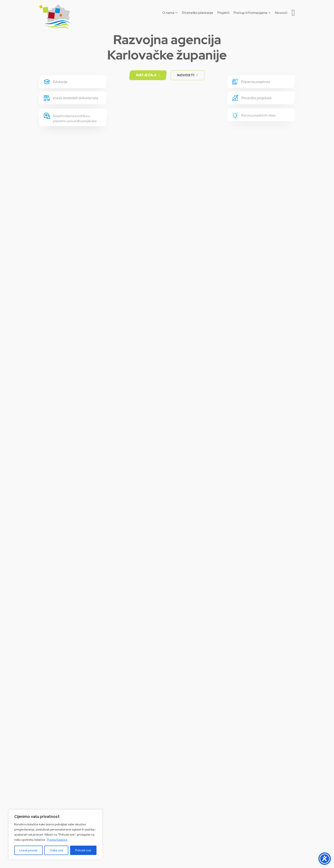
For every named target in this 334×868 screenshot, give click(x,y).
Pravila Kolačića (57, 840)
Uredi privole (29, 850)
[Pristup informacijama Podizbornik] (269, 13)
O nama (168, 13)
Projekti (223, 13)
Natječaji (148, 75)
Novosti (281, 13)
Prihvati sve (83, 850)
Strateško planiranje (198, 13)
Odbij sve (56, 850)
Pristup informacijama (250, 13)
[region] (55, 835)
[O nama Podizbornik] (176, 13)
